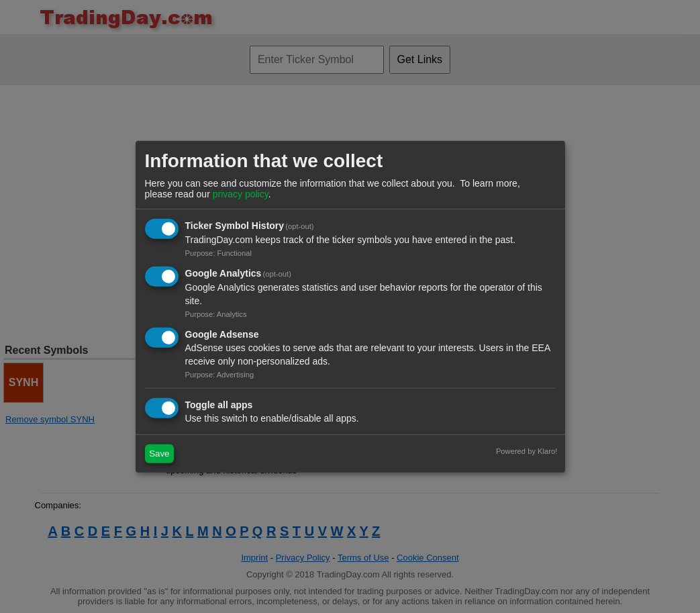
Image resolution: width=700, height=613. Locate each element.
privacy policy (241, 194)
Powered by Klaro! (527, 451)
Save (159, 454)
